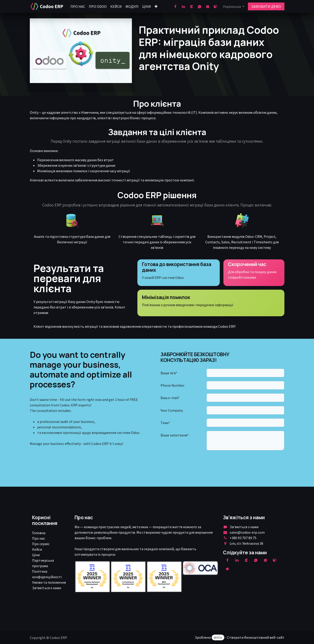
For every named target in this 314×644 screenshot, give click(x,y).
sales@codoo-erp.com (247, 532)
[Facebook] (175, 6)
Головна (39, 533)
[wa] (200, 6)
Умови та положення (49, 582)
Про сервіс (41, 544)
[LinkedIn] (183, 6)
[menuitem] (78, 6)
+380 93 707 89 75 (243, 538)
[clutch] (192, 6)
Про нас (39, 538)
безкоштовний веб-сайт (264, 637)
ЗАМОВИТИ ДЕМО (266, 6)
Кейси (37, 549)
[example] (265, 560)
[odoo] (216, 6)
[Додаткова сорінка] (227, 569)
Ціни (36, 555)
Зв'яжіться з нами (47, 588)
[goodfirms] (208, 6)
